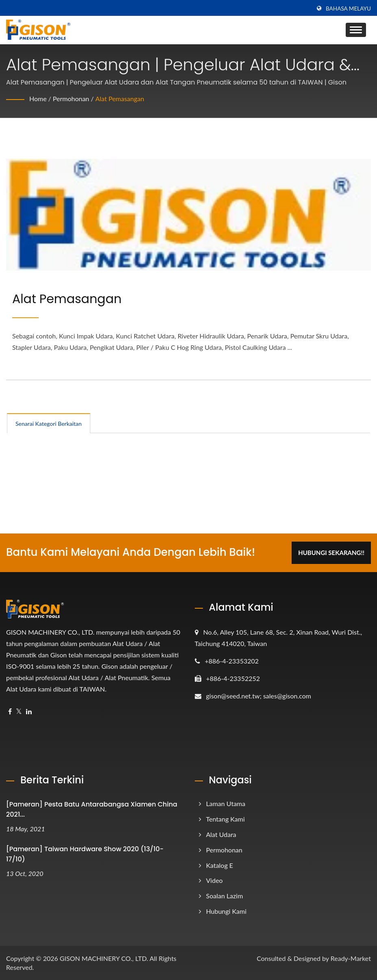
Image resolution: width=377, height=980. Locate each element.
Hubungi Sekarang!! (331, 553)
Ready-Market (351, 958)
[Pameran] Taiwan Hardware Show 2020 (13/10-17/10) (85, 854)
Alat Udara (221, 834)
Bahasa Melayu (348, 9)
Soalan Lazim (225, 896)
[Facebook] (10, 712)
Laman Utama (226, 803)
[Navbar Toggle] (356, 30)
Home (38, 99)
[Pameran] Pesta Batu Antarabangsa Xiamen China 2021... (92, 809)
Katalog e (220, 865)
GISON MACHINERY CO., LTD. (104, 958)
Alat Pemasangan (120, 99)
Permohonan (71, 99)
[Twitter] (19, 712)
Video (215, 880)
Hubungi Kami (227, 911)
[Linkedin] (29, 712)
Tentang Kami (226, 819)
